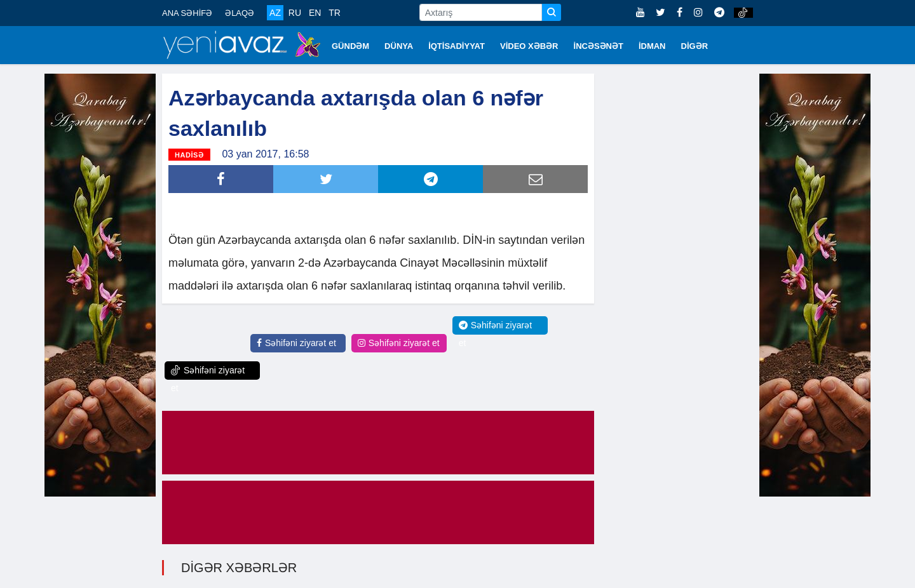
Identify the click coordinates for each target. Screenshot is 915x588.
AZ (275, 13)
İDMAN (652, 46)
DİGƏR (695, 46)
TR (335, 13)
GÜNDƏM (350, 46)
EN (315, 13)
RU (295, 13)
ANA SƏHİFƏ (187, 13)
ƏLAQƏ (240, 13)
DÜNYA (399, 46)
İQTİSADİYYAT (457, 46)
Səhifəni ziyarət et (296, 343)
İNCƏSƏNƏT (599, 46)
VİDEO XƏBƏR (529, 46)
